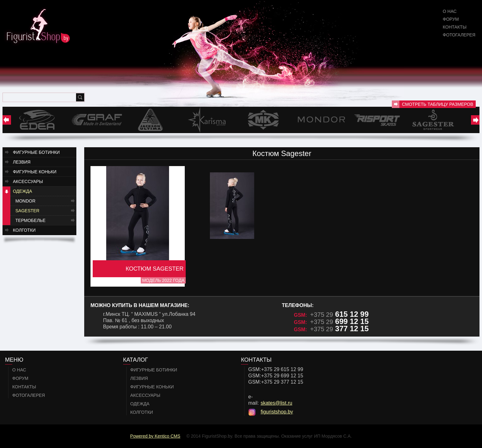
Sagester (27, 211)
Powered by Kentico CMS (155, 436)
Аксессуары (28, 181)
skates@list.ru (276, 403)
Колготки (24, 230)
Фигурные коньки (35, 172)
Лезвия (22, 162)
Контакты (455, 27)
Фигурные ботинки (36, 152)
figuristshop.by (277, 412)
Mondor (25, 201)
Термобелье (30, 220)
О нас (450, 11)
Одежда (22, 191)
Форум (451, 19)
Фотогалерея (459, 35)
